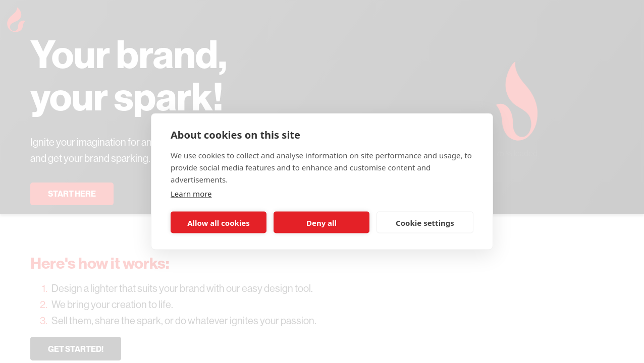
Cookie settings (425, 222)
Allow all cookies (219, 222)
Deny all (321, 222)
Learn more (191, 194)
